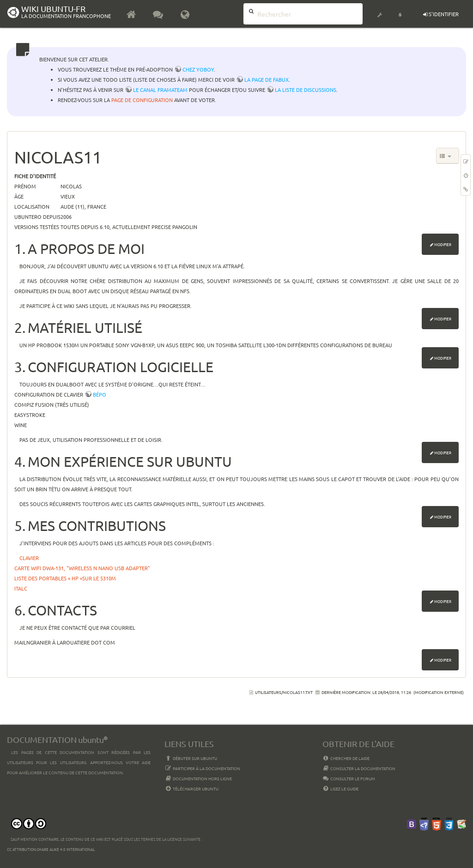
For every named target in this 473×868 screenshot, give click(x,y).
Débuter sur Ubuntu (191, 758)
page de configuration (142, 100)
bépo (100, 394)
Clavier (29, 558)
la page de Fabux (267, 79)
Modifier (443, 244)
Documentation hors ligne (198, 778)
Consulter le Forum (349, 778)
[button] (380, 9)
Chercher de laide (346, 758)
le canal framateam (160, 90)
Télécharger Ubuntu (191, 789)
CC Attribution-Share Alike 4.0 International (51, 849)
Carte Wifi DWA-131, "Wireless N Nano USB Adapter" (82, 568)
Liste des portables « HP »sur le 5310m (65, 578)
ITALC (21, 588)
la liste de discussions (306, 90)
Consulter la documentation (359, 768)
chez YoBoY (198, 69)
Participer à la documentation (202, 768)
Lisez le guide (341, 789)
